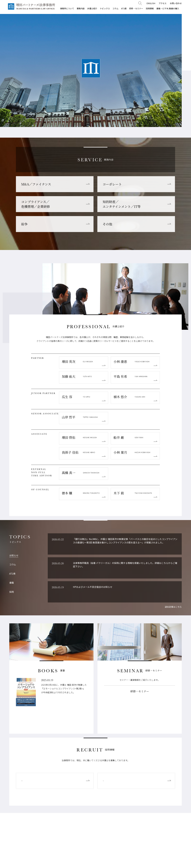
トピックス (105, 8)
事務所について (67, 8)
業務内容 (81, 8)
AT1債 (124, 8)
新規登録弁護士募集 (36, 781)
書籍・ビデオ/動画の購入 (168, 8)
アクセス (163, 3)
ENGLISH (151, 3)
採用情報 (150, 8)
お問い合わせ (176, 3)
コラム (115, 8)
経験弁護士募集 (114, 781)
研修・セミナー (136, 8)
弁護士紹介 (92, 8)
